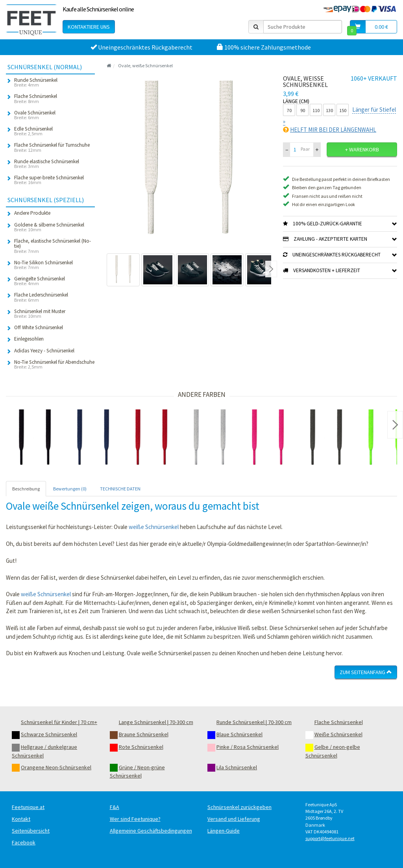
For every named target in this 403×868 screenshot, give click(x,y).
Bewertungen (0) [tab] (70, 489)
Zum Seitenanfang (366, 672)
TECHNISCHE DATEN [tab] (120, 489)
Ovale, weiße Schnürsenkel (145, 65)
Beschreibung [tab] (26, 489)
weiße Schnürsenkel (154, 527)
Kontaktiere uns (89, 27)
